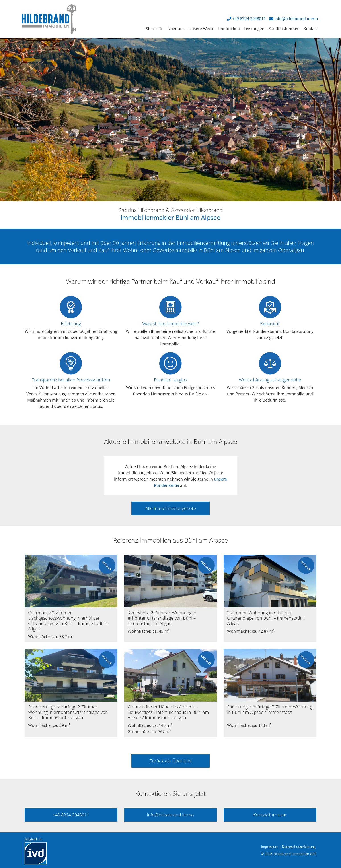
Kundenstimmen (284, 29)
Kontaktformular (270, 815)
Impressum (270, 847)
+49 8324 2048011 (249, 19)
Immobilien (229, 29)
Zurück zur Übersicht (171, 761)
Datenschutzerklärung (299, 847)
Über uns (176, 29)
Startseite (155, 29)
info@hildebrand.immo (296, 19)
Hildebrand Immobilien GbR (295, 854)
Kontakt (311, 29)
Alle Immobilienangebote (171, 508)
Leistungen (254, 29)
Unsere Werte (201, 29)
